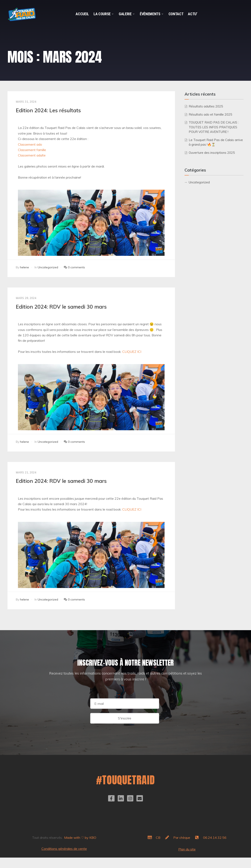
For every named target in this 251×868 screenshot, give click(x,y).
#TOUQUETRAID (126, 780)
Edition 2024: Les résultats (48, 110)
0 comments (76, 267)
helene (24, 267)
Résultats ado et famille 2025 (210, 114)
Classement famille (32, 150)
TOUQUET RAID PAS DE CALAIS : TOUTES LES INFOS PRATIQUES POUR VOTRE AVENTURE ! (214, 127)
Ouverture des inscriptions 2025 (212, 153)
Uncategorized (48, 267)
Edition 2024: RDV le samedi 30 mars (61, 307)
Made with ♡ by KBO (80, 838)
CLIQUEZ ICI (132, 352)
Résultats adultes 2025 (206, 106)
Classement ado (30, 144)
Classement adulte (32, 155)
